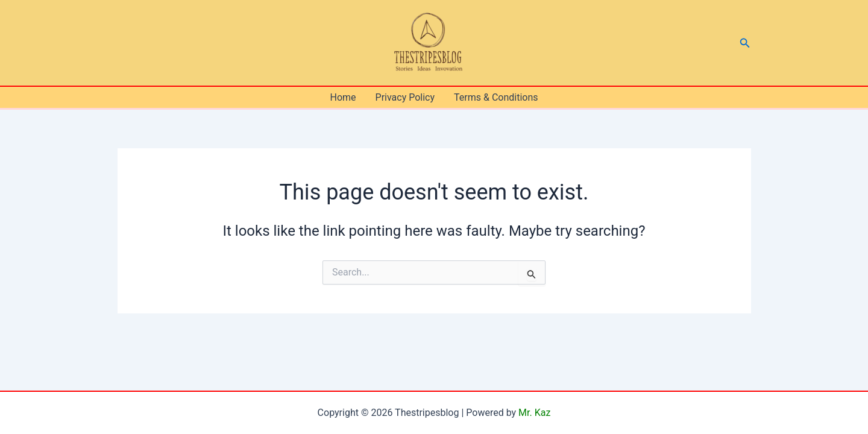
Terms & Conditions (496, 97)
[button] (745, 43)
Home (343, 97)
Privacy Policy (405, 97)
